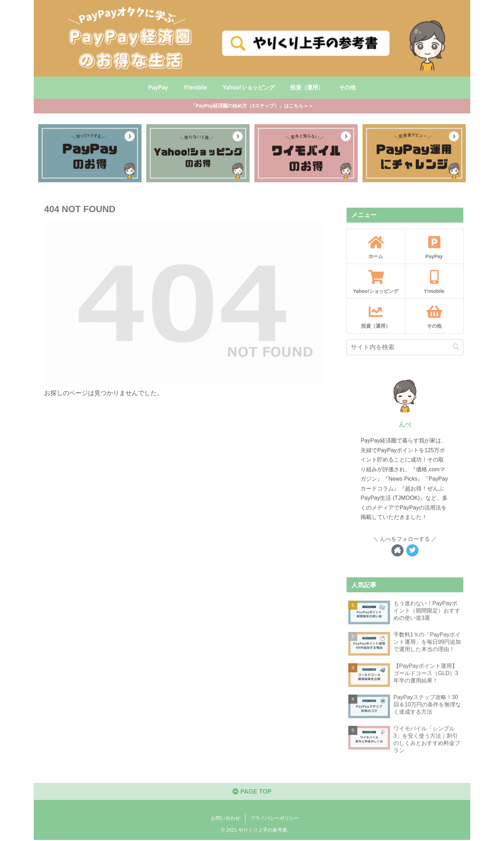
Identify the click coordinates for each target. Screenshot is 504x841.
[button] (456, 347)
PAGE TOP (252, 793)
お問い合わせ (226, 819)
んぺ (405, 425)
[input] (405, 348)
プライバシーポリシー (275, 819)
